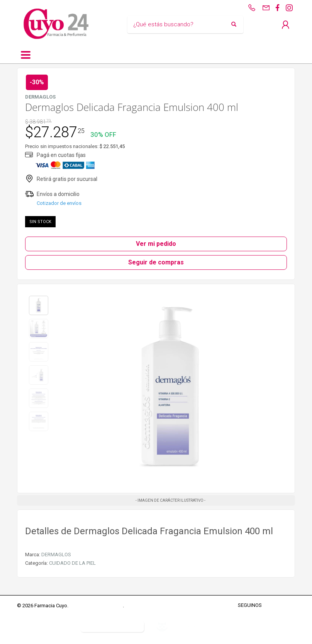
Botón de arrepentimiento (112, 626)
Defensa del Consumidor (45, 626)
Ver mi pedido (156, 244)
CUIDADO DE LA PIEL (72, 563)
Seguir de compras (156, 262)
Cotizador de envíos (59, 203)
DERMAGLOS (56, 555)
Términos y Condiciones (96, 606)
